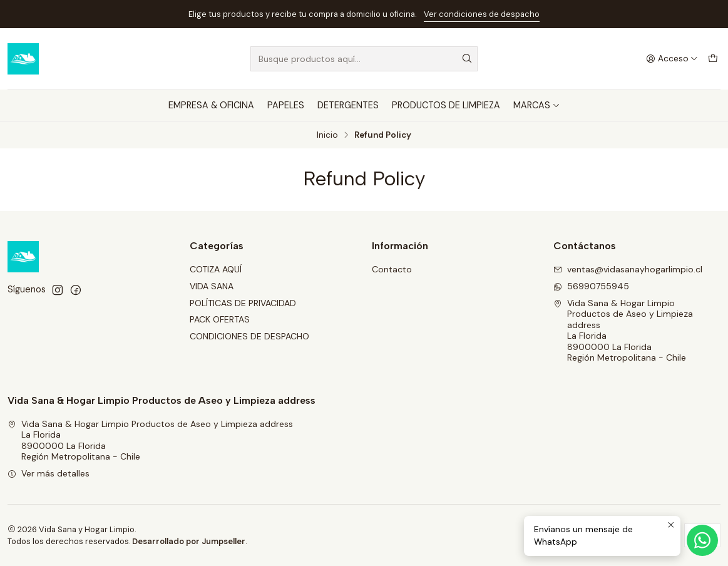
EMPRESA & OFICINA (211, 105)
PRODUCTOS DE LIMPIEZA (446, 105)
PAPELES (286, 105)
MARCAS (537, 105)
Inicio (327, 135)
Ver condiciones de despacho (482, 14)
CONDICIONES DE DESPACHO (249, 336)
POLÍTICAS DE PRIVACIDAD (243, 303)
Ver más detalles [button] (49, 473)
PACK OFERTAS (220, 319)
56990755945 (591, 286)
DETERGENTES (348, 105)
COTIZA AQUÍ (216, 269)
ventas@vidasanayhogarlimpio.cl (628, 269)
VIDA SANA (212, 286)
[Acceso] (672, 59)
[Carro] (713, 59)
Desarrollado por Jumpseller (189, 541)
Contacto (392, 269)
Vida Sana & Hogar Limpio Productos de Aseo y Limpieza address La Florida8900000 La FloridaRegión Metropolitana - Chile (623, 331)
